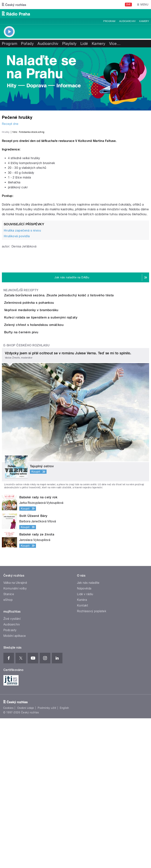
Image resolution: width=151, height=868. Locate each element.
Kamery (144, 21)
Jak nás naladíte (88, 733)
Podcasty (10, 780)
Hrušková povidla (17, 321)
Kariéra (82, 750)
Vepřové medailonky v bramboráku (46, 417)
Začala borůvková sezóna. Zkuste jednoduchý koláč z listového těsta (74, 380)
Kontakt (83, 755)
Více (115, 44)
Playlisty (69, 44)
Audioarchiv (127, 21)
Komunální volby (15, 738)
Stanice (9, 744)
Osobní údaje (26, 858)
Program (109, 21)
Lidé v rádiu (85, 744)
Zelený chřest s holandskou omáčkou (49, 453)
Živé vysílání (12, 769)
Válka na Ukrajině (15, 733)
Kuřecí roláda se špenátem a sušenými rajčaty (56, 435)
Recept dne (10, 124)
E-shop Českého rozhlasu (26, 495)
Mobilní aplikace (15, 786)
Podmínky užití (47, 858)
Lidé (84, 44)
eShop (8, 750)
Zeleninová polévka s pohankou (44, 398)
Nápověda (84, 738)
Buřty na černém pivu (36, 471)
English (64, 858)
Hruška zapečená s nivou (22, 316)
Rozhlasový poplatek (92, 761)
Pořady (27, 44)
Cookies (8, 858)
